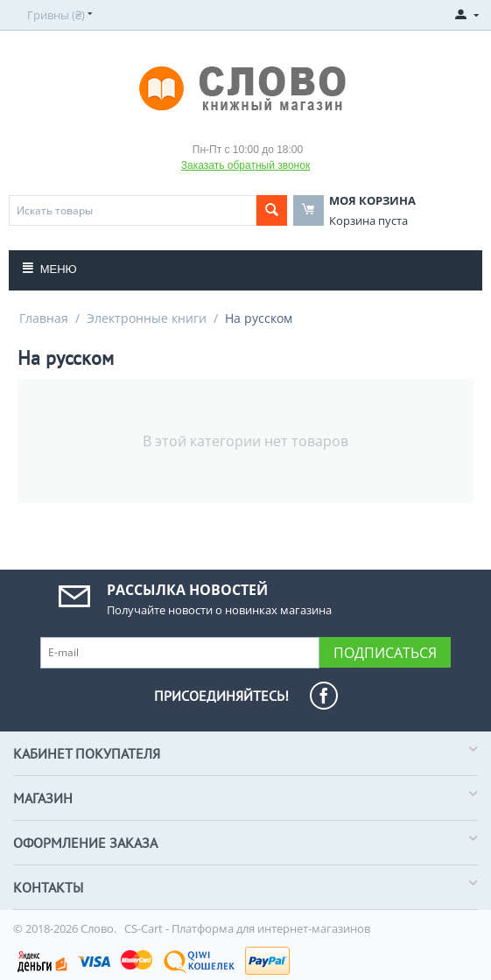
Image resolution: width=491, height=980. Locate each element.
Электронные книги (147, 318)
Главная (44, 318)
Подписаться (385, 653)
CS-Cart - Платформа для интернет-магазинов (247, 928)
